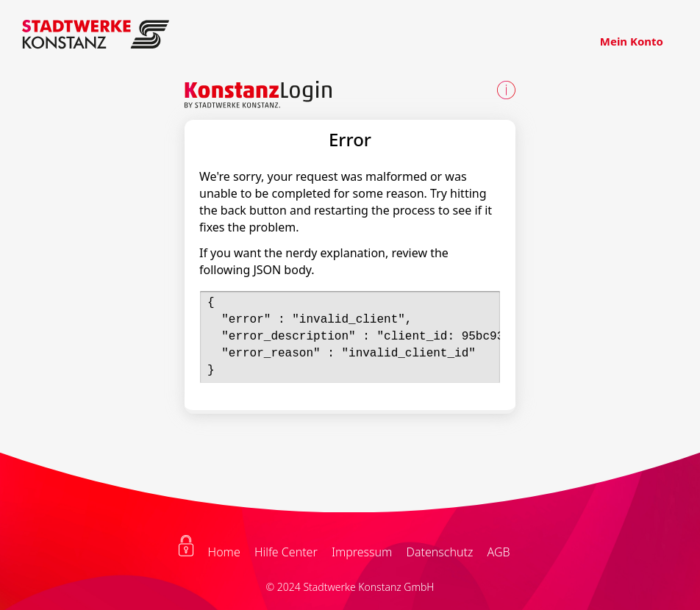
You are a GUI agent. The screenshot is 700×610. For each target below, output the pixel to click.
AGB (498, 552)
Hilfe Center (286, 552)
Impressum (362, 552)
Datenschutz (440, 552)
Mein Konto (632, 41)
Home (224, 552)
